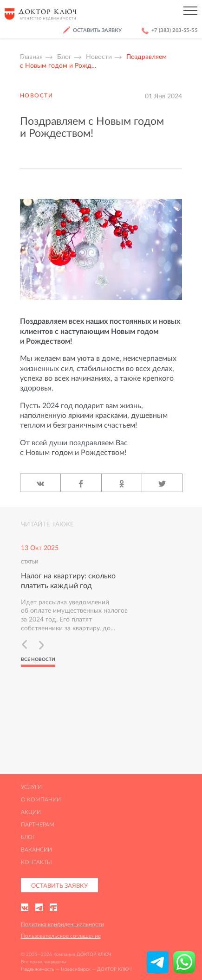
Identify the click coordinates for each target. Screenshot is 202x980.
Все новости (38, 659)
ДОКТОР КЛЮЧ (94, 954)
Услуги (31, 787)
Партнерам (38, 824)
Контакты (36, 862)
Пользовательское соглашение (61, 936)
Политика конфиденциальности (62, 924)
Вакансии (36, 849)
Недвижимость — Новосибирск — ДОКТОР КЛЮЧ (76, 969)
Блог (28, 837)
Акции (31, 812)
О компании (41, 799)
